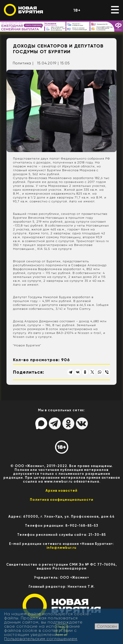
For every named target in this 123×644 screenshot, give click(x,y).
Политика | (23, 63)
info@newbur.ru (61, 548)
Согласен (107, 626)
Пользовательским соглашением (41, 639)
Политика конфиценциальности (62, 500)
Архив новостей (61, 491)
